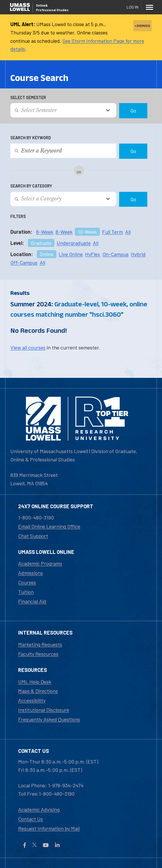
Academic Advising (39, 809)
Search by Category (31, 186)
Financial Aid (32, 601)
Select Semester (28, 97)
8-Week (64, 232)
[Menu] (149, 7)
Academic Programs (40, 563)
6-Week (45, 232)
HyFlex (93, 254)
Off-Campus (24, 262)
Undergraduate (74, 243)
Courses (27, 582)
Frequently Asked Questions (49, 719)
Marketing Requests (40, 644)
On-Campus (116, 254)
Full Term (113, 232)
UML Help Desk (35, 682)
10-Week (87, 232)
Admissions (31, 573)
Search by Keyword (31, 138)
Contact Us (31, 819)
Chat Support (33, 536)
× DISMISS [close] (142, 26)
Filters (18, 216)
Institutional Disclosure (44, 710)
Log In (133, 7)
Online (47, 254)
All (128, 232)
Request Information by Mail (49, 828)
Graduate (41, 243)
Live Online (71, 254)
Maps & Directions (38, 691)
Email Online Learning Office (49, 526)
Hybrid (138, 254)
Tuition (26, 592)
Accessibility (32, 700)
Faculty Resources (38, 654)
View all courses (28, 347)
